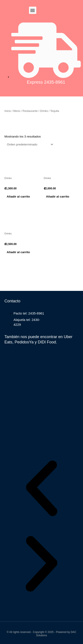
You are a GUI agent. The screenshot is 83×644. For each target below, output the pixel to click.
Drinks (44, 111)
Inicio (8, 111)
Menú (17, 111)
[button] (33, 10)
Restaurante (30, 111)
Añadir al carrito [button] (18, 197)
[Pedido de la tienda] (29, 144)
